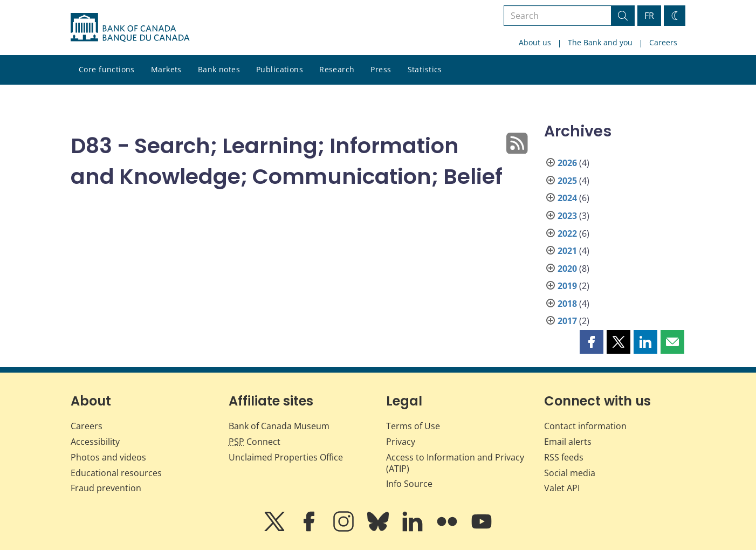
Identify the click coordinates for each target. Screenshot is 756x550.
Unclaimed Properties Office (286, 457)
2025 (567, 181)
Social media (570, 473)
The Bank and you (600, 42)
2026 (567, 163)
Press (381, 69)
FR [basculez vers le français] (649, 16)
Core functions (107, 69)
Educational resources (116, 473)
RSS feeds (564, 457)
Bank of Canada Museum (279, 426)
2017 (567, 321)
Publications (280, 69)
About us (535, 42)
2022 (567, 233)
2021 (567, 251)
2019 (567, 286)
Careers (663, 42)
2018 (567, 304)
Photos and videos (108, 457)
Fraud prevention (106, 488)
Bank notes (219, 69)
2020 (567, 269)
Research (337, 69)
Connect (255, 442)
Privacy (401, 442)
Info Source (409, 484)
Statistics (425, 69)
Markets (166, 69)
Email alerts (568, 442)
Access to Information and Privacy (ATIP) (455, 463)
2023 (567, 216)
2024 (567, 198)
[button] (592, 342)
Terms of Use (413, 426)
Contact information (585, 426)
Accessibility (95, 442)
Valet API (562, 488)
